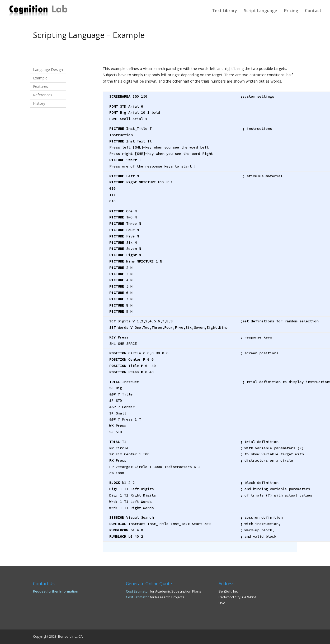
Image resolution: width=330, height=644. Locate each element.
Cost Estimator (137, 591)
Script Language (261, 11)
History (39, 104)
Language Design (48, 70)
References (43, 95)
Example (40, 78)
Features (41, 87)
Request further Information (56, 591)
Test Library (225, 11)
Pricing (291, 11)
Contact (313, 11)
